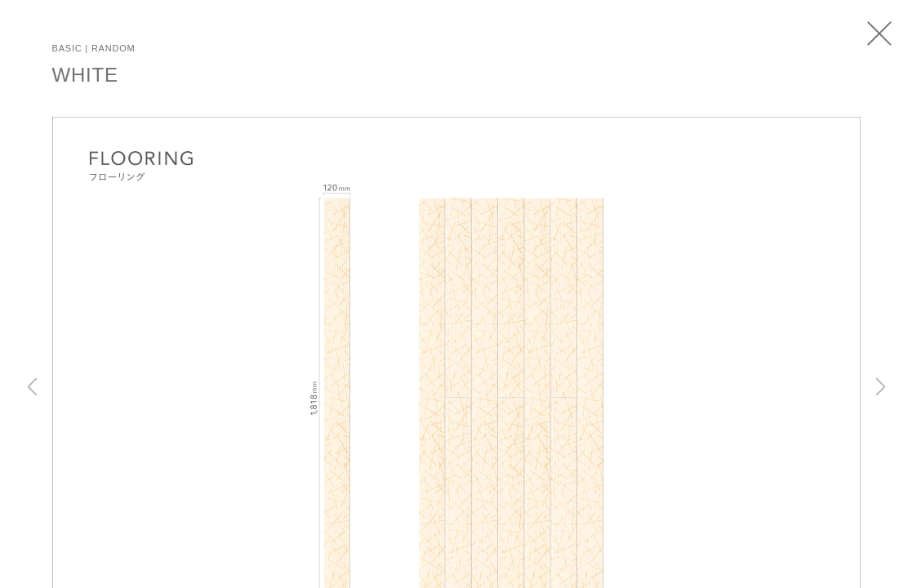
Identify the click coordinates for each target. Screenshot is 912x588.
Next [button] (881, 386)
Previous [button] (32, 386)
